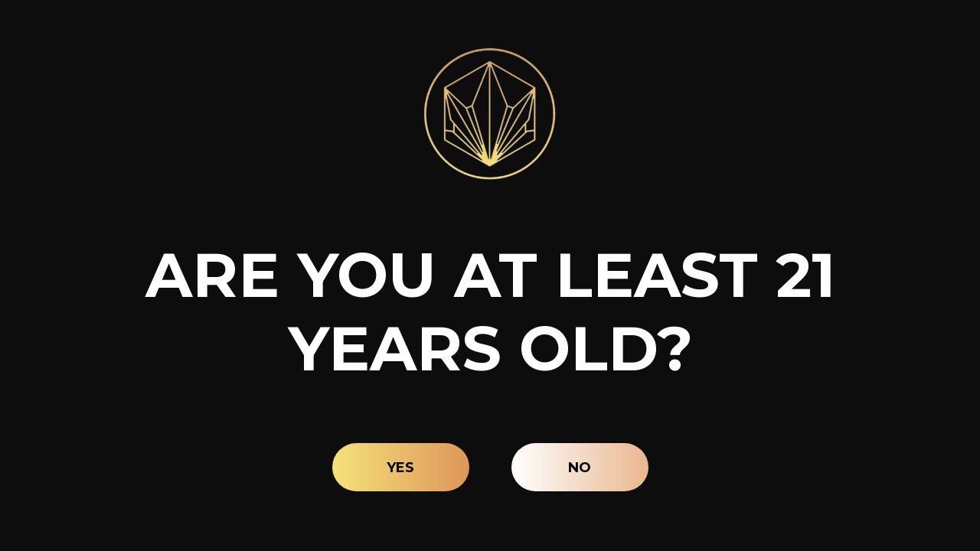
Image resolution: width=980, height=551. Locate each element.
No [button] (580, 468)
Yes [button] (400, 468)
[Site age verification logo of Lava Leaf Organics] (490, 113)
